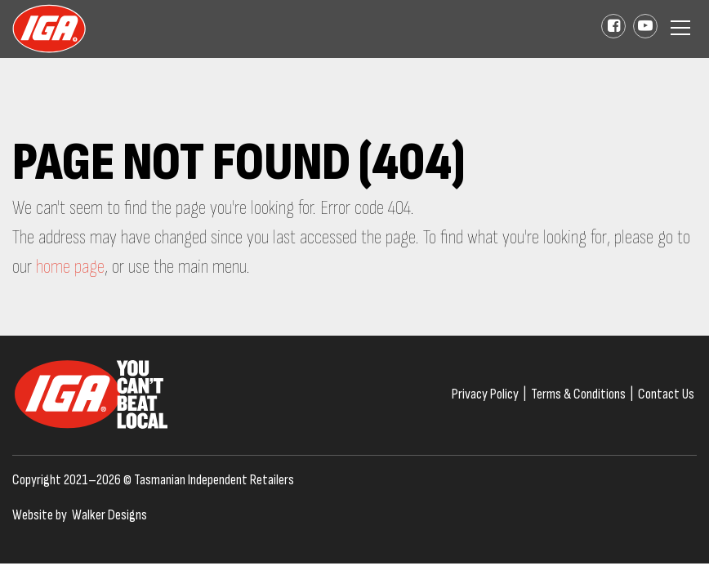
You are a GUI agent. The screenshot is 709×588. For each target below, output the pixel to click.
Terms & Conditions (578, 394)
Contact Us (666, 394)
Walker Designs (109, 515)
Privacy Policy (485, 394)
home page (70, 267)
